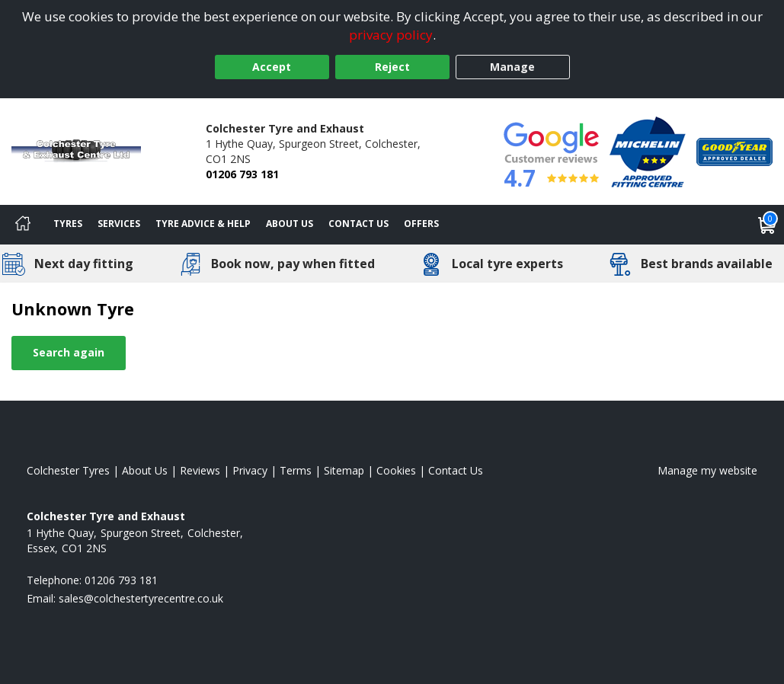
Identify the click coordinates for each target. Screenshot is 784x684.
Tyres (68, 224)
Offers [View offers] (421, 224)
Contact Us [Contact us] (358, 224)
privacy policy (391, 35)
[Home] (23, 225)
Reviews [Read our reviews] (200, 470)
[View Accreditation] (648, 150)
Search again (69, 352)
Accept (272, 67)
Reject (392, 67)
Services (119, 224)
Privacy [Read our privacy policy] (250, 470)
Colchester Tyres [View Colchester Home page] (68, 470)
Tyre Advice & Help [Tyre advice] (203, 224)
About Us (290, 224)
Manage (512, 67)
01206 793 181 (242, 174)
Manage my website (707, 470)
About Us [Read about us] (145, 470)
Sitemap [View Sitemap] (344, 470)
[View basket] (767, 225)
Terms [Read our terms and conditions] (296, 470)
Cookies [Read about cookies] (396, 470)
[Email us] (141, 598)
